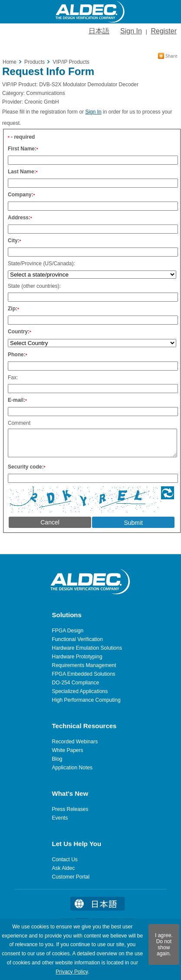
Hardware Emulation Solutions (87, 648)
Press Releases (70, 809)
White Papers (68, 750)
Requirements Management (84, 665)
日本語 (99, 31)
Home (10, 59)
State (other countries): (34, 283)
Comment (19, 420)
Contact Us (65, 860)
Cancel (50, 525)
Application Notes (72, 768)
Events (60, 818)
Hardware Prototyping (77, 657)
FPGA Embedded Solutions (84, 674)
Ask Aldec (64, 868)
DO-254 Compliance (76, 683)
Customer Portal (71, 877)
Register (164, 31)
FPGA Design (68, 631)
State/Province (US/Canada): (41, 261)
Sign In (131, 31)
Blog (57, 759)
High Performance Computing (86, 700)
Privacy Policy (72, 972)
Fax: (13, 375)
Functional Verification (77, 639)
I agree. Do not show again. (164, 944)
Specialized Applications (80, 691)
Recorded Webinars (75, 742)
